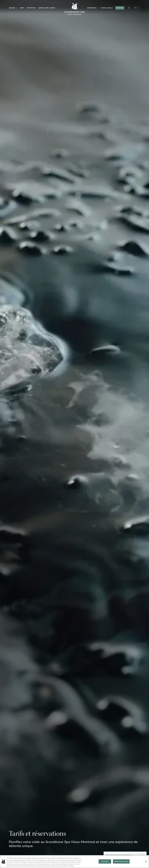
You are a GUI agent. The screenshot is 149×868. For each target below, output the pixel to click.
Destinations (93, 8)
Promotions (31, 8)
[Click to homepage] (74, 9)
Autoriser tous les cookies (121, 861)
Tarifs (22, 8)
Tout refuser (105, 861)
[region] (74, 862)
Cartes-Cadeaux (107, 8)
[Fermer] (146, 861)
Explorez (13, 8)
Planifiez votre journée (47, 8)
